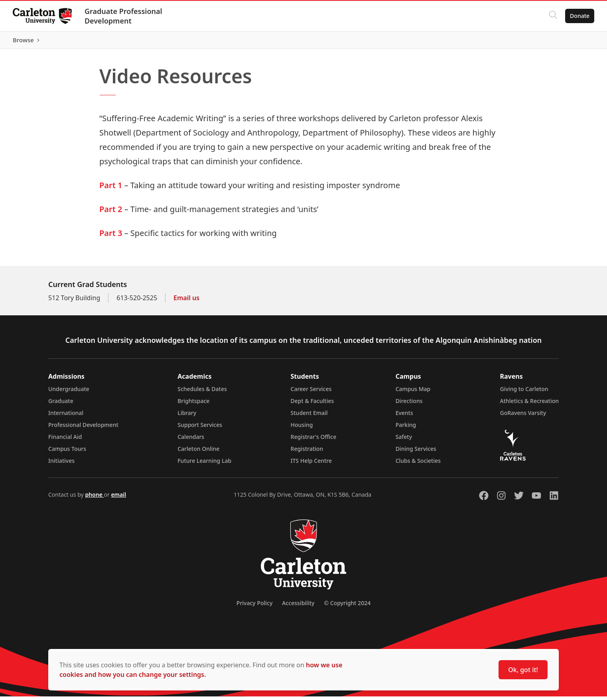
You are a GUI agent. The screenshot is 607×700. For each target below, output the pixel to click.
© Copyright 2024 (347, 607)
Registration (307, 452)
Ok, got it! (523, 670)
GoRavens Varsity (523, 416)
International (66, 416)
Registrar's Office (314, 440)
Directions (409, 404)
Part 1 (111, 189)
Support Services (200, 428)
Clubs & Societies (418, 464)
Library (187, 416)
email (118, 498)
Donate (580, 16)
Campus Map (413, 392)
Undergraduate (69, 392)
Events (404, 416)
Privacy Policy (254, 607)
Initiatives (61, 464)
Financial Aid (65, 440)
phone (94, 498)
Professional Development (83, 428)
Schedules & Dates (202, 392)
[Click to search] (553, 16)
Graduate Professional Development (123, 16)
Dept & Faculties (312, 404)
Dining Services (416, 452)
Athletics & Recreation (529, 404)
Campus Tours (67, 452)
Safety (404, 440)
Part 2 (111, 213)
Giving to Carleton (524, 392)
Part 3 (111, 237)
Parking (406, 428)
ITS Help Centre (311, 464)
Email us (186, 301)
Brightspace (193, 404)
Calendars (191, 440)
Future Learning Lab (204, 464)
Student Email (309, 416)
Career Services (311, 392)
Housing (302, 428)
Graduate (61, 404)
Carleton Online (198, 452)
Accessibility (298, 607)
